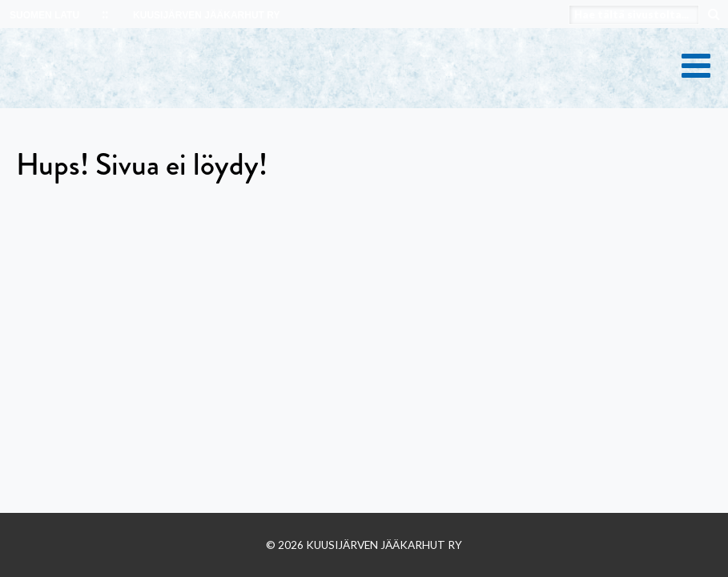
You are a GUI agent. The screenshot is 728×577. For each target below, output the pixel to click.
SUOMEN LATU (44, 15)
